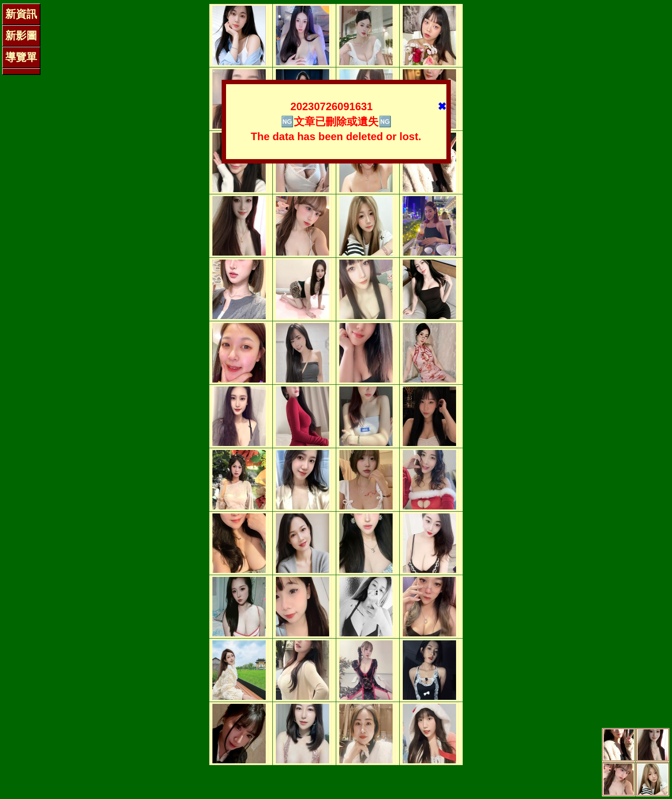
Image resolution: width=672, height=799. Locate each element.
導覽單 (21, 57)
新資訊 (21, 14)
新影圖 (21, 35)
